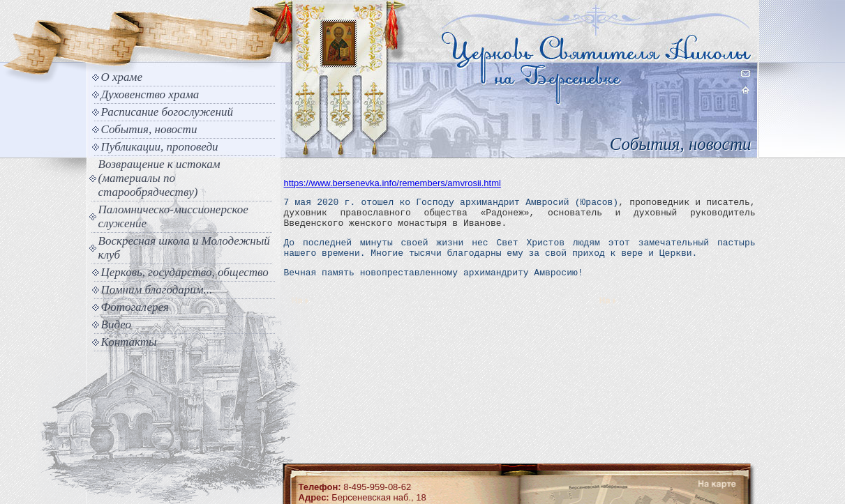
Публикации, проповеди (160, 147)
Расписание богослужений (167, 112)
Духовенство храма (150, 94)
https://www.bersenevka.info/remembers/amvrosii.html (392, 183)
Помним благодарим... (157, 290)
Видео (117, 324)
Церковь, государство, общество (185, 272)
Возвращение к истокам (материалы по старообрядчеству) (159, 178)
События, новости (149, 129)
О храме (122, 77)
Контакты (129, 342)
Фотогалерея (135, 307)
